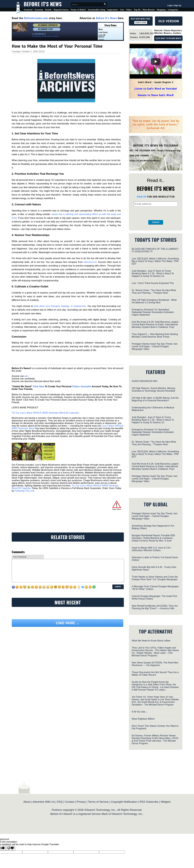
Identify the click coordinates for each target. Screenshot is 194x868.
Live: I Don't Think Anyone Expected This (153, 283)
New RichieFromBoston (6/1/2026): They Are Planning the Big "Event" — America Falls (155, 607)
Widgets (166, 802)
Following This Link (25, 491)
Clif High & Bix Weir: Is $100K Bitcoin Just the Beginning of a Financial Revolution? (155, 399)
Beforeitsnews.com (36, 18)
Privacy (81, 802)
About (27, 802)
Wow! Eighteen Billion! (143, 719)
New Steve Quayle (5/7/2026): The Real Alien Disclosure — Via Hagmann (155, 664)
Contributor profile (39, 36)
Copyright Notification (124, 802)
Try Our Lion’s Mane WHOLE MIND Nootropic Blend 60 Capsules (45, 413)
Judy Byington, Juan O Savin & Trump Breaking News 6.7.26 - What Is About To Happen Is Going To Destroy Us (153, 273)
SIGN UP (142, 197)
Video (129, 10)
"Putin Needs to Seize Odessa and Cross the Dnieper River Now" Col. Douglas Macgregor (155, 578)
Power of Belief (78, 10)
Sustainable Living (97, 10)
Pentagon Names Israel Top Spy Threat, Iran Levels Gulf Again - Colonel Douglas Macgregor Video (155, 346)
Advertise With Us (44, 802)
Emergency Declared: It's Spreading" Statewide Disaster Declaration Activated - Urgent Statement (153, 312)
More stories (54, 36)
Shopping (161, 10)
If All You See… (140, 712)
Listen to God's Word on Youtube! (156, 89)
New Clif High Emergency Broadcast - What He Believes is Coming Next (154, 301)
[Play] (156, 62)
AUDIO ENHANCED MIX (145, 381)
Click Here (38, 386)
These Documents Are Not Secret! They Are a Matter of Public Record (155, 674)
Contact (70, 802)
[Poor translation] (11, 848)
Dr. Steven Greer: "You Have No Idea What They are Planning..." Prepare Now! (154, 292)
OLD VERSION (169, 21)
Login (170, 5)
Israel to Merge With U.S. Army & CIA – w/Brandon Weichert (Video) (152, 549)
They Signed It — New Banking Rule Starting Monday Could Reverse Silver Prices (155, 335)
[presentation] (156, 213)
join (26, 376)
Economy (39, 10)
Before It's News (43, 4)
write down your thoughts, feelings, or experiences (60, 306)
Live (122, 10)
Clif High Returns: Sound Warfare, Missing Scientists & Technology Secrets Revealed (153, 389)
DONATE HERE (141, 23)
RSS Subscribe (149, 802)
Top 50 (137, 10)
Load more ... (67, 623)
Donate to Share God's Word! (156, 95)
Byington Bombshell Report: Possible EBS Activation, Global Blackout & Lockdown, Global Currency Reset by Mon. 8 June (153, 538)
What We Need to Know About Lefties (151, 641)
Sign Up (178, 5)
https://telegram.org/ (169, 151)
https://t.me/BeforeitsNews (145, 161)
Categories (173, 10)
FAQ (60, 802)
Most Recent (149, 10)
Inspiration (113, 10)
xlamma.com (90, 262)
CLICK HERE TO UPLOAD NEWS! (168, 38)
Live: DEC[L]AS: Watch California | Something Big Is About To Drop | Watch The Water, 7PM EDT (155, 261)
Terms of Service (98, 802)
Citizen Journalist (82, 386)
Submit (156, 222)
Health (48, 10)
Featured (28, 10)
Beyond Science (61, 10)
